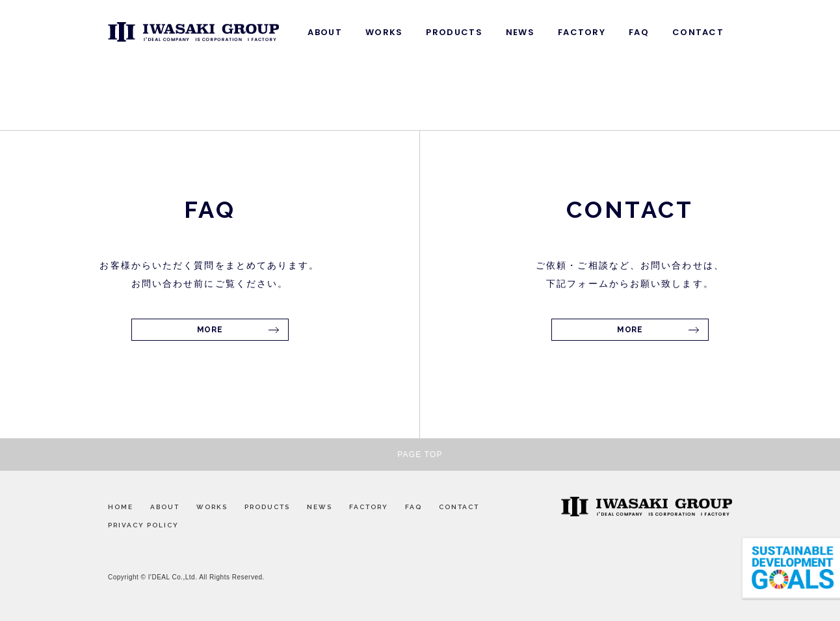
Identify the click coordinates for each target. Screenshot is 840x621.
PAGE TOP (420, 455)
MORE (210, 330)
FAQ (639, 32)
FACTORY (582, 32)
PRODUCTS (454, 32)
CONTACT (698, 32)
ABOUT (325, 32)
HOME (121, 507)
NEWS (520, 32)
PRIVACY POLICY (143, 525)
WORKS (384, 32)
